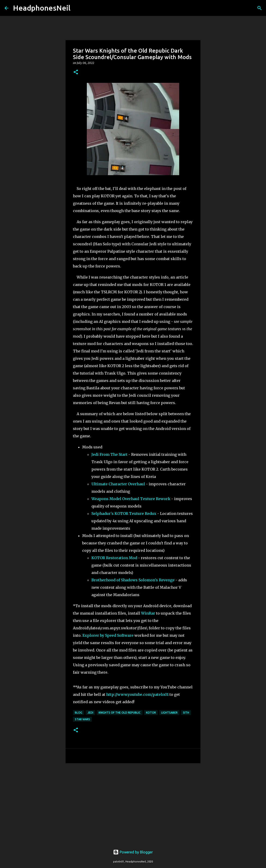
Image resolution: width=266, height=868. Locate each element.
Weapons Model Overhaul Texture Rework (131, 499)
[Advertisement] (133, 802)
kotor (151, 713)
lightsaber (169, 713)
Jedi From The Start (109, 454)
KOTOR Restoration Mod (114, 558)
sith (186, 713)
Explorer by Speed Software (108, 635)
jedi (90, 713)
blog (79, 713)
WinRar (148, 613)
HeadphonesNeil (42, 8)
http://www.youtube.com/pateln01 (137, 694)
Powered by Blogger (133, 852)
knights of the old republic (120, 713)
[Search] (77, 8)
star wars (82, 719)
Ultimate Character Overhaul (119, 484)
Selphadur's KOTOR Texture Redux (124, 514)
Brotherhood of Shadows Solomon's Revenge (133, 580)
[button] (76, 72)
